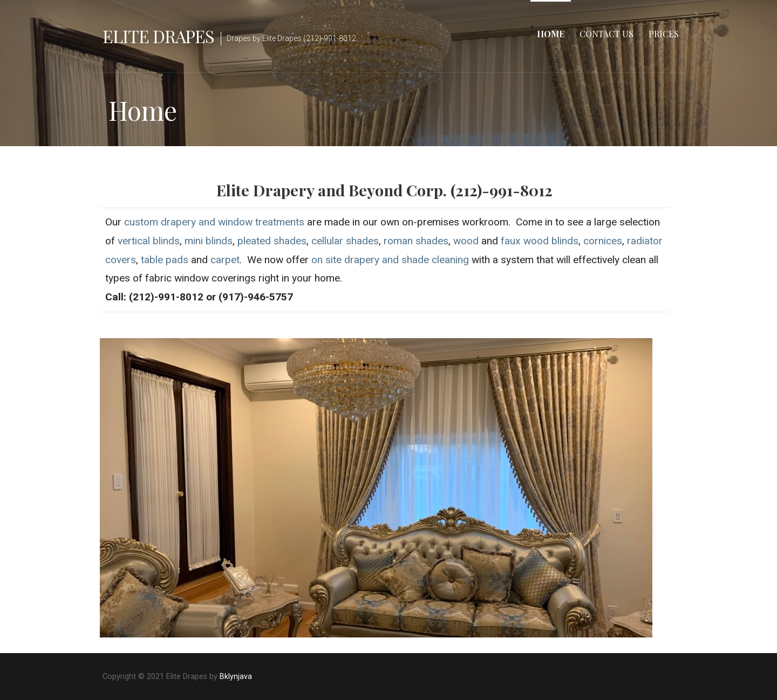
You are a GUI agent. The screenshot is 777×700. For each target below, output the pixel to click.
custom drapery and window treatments (214, 222)
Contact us (606, 34)
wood (466, 241)
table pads (165, 260)
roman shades (416, 241)
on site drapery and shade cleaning (390, 260)
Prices (664, 34)
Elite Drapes (158, 36)
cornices (603, 241)
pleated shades (272, 241)
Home (551, 34)
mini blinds (209, 241)
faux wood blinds (540, 241)
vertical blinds (149, 241)
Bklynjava (236, 676)
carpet (225, 260)
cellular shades (345, 241)
